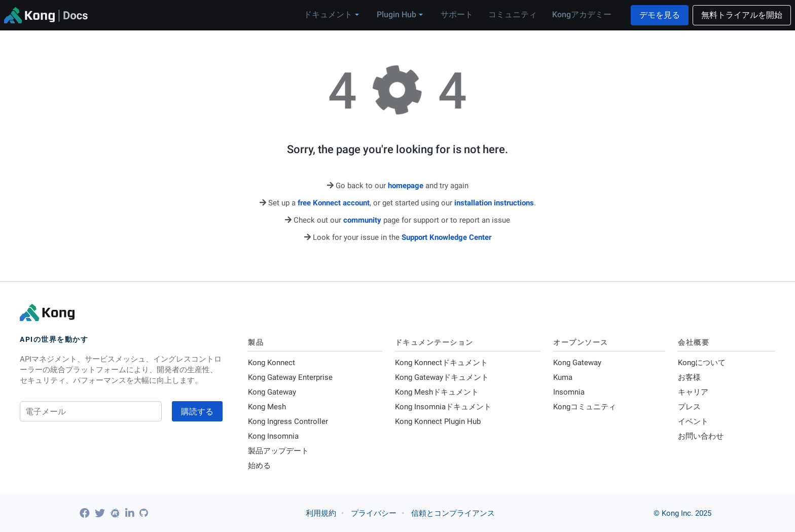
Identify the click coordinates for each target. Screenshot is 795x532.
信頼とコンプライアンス (453, 513)
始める (259, 466)
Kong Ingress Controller (288, 421)
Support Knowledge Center (446, 237)
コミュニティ (513, 14)
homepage (406, 186)
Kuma (563, 377)
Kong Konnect (272, 363)
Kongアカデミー (582, 14)
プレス (689, 407)
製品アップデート (278, 451)
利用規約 (321, 513)
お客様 (689, 377)
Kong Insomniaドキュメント (443, 407)
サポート (457, 14)
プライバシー (374, 513)
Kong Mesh (267, 407)
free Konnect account (334, 203)
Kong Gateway (272, 392)
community (362, 220)
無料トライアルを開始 (742, 15)
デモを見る (660, 15)
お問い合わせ (701, 436)
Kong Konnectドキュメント (441, 363)
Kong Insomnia (273, 436)
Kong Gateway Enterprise (290, 377)
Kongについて (702, 363)
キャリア (693, 392)
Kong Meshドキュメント (437, 392)
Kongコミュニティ (585, 407)
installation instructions (494, 203)
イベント (693, 421)
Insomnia (569, 392)
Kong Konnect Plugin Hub (438, 421)
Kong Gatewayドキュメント (442, 377)
